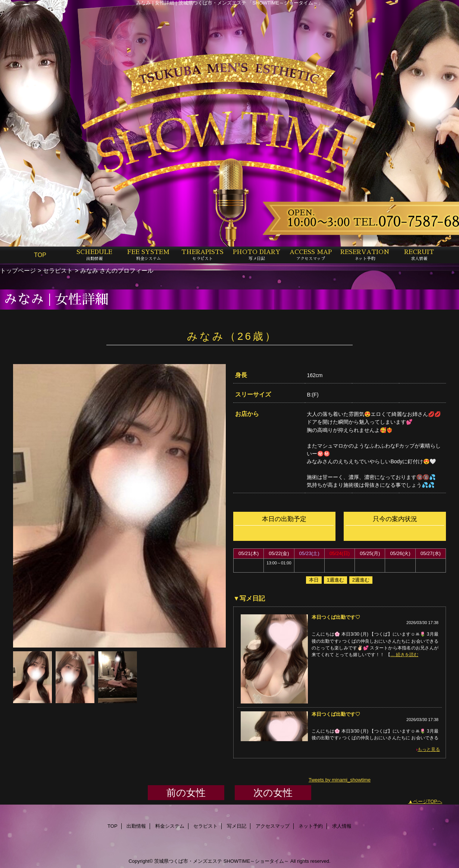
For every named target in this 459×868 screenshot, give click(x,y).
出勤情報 (136, 826)
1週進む (335, 580)
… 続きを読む (404, 655)
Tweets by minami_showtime (340, 780)
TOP (40, 255)
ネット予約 (311, 826)
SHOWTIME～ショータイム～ (256, 861)
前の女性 (186, 793)
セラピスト (58, 270)
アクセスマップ (273, 826)
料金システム (170, 826)
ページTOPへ (428, 801)
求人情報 (342, 826)
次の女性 (273, 793)
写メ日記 (237, 826)
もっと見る (429, 749)
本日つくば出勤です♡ (336, 617)
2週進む (361, 580)
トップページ (18, 270)
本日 (314, 580)
